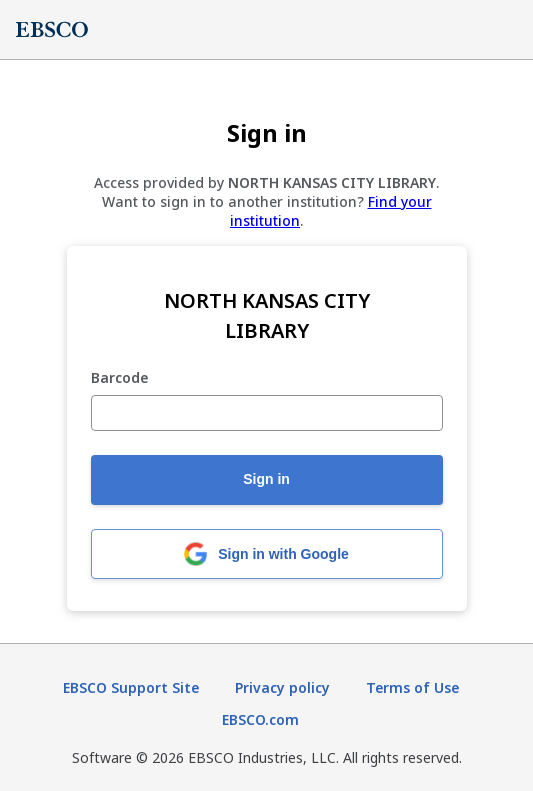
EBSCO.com (260, 719)
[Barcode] (267, 413)
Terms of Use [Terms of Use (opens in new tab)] (412, 687)
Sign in (266, 479)
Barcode (119, 378)
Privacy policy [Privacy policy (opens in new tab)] (282, 687)
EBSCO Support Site (131, 687)
